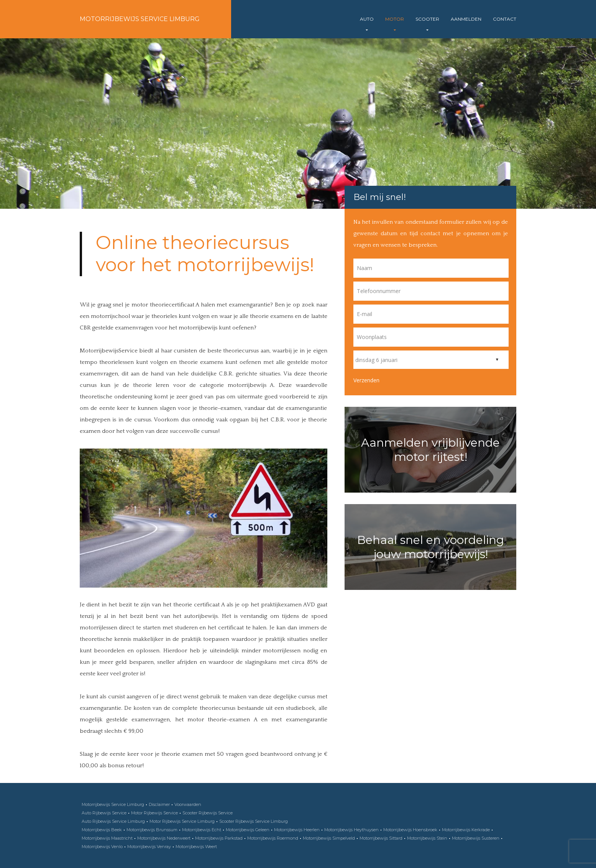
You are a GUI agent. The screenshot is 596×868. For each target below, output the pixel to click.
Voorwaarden (188, 804)
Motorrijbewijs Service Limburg (140, 19)
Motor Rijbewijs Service (154, 813)
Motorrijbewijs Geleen (248, 830)
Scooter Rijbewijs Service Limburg (254, 821)
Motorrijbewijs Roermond (273, 838)
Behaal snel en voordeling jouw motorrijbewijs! (431, 547)
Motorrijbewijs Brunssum (152, 830)
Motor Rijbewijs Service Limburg (182, 821)
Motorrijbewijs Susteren (476, 838)
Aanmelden (466, 19)
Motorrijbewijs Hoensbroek (410, 830)
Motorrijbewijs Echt (202, 830)
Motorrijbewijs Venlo (102, 847)
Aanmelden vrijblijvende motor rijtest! (430, 450)
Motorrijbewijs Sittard (381, 838)
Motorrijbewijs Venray (149, 847)
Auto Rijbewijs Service (104, 813)
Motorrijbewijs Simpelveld (329, 838)
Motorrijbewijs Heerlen (297, 830)
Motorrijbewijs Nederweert (164, 838)
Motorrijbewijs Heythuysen (351, 830)
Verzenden (366, 380)
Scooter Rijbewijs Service (208, 813)
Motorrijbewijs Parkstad (219, 838)
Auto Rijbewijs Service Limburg (113, 821)
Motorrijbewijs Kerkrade (466, 830)
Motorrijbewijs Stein (427, 838)
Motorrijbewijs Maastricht (107, 838)
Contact (505, 19)
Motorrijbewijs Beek (102, 830)
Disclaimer (159, 804)
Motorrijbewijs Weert (196, 847)
